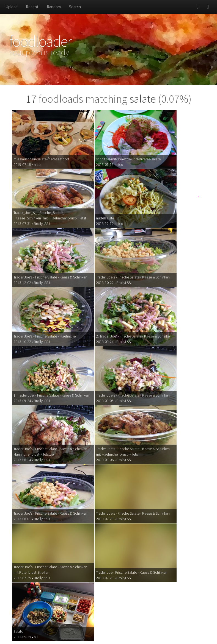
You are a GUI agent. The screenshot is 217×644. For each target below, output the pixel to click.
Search (75, 7)
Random (54, 7)
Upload (12, 7)
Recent (32, 7)
